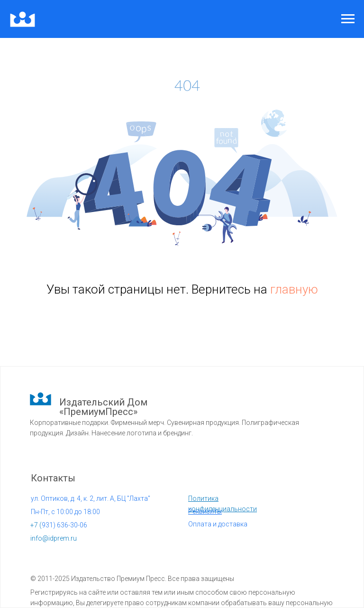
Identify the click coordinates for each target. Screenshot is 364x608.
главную (294, 289)
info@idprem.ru (54, 538)
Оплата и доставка (218, 524)
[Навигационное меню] (348, 19)
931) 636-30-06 (59, 525)
